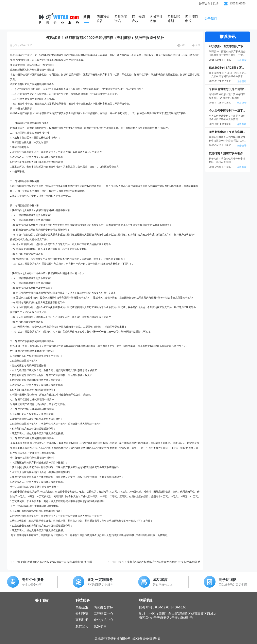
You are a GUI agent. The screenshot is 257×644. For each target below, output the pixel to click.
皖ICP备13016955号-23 (147, 639)
